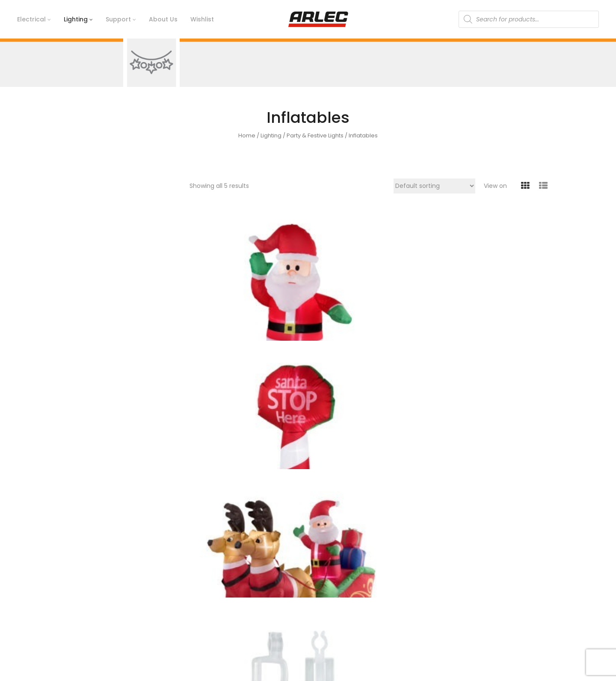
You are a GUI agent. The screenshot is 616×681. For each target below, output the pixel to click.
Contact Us (331, 567)
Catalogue (330, 596)
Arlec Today (207, 596)
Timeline (202, 581)
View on (495, 186)
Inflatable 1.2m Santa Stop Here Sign (314, 310)
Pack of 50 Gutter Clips (505, 306)
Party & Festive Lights (315, 135)
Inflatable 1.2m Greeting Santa (212, 310)
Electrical (453, 567)
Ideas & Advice (336, 581)
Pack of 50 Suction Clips (217, 438)
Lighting (271, 135)
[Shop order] (434, 186)
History (200, 567)
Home (247, 135)
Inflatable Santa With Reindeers (408, 310)
